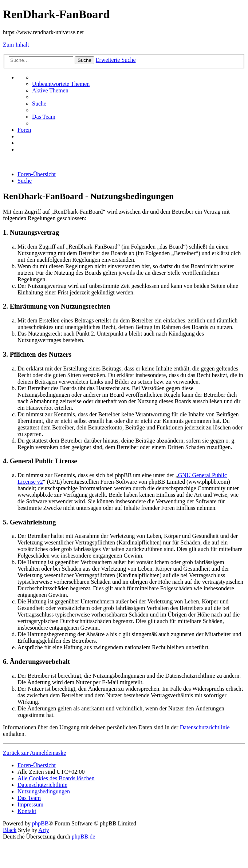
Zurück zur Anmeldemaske (34, 753)
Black (10, 830)
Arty (44, 830)
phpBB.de (83, 837)
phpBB (40, 823)
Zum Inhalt (16, 45)
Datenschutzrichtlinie (205, 727)
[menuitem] (61, 84)
